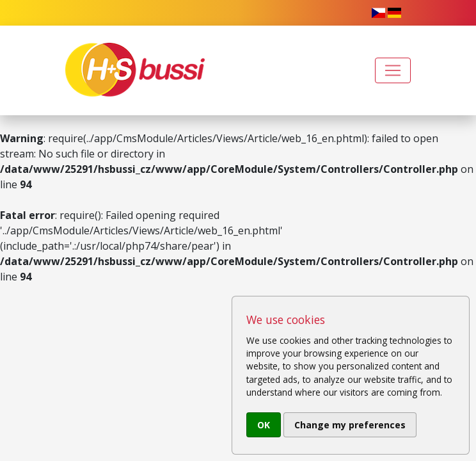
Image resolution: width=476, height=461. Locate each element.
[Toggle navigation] (393, 70)
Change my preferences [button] (350, 425)
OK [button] (264, 425)
